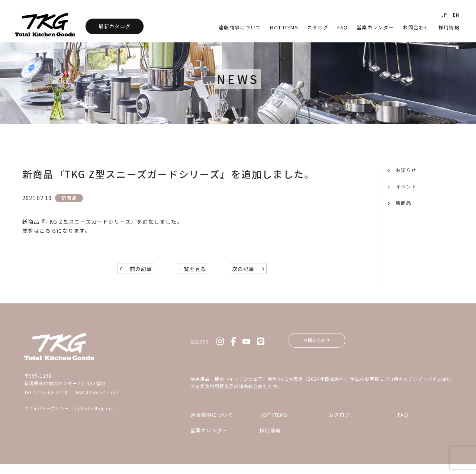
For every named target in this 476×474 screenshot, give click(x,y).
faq (342, 27)
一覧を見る (192, 275)
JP (444, 15)
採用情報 (449, 27)
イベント (406, 186)
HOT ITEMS (274, 424)
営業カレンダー (375, 27)
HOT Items (284, 27)
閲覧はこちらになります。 (57, 230)
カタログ (318, 27)
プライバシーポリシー (46, 415)
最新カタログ (115, 26)
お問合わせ (416, 27)
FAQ (403, 424)
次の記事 (243, 275)
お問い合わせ (324, 348)
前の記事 (141, 275)
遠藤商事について (240, 27)
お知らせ (406, 170)
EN (456, 15)
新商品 (403, 203)
